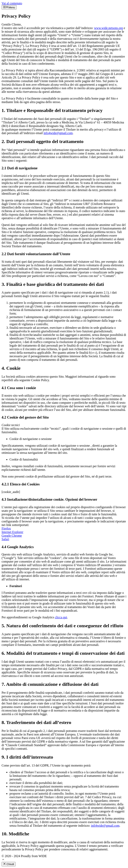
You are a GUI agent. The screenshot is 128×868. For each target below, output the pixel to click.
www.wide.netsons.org (108, 28)
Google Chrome (12, 536)
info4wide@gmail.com (58, 133)
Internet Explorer (12, 532)
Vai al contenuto (12, 3)
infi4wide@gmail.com (105, 826)
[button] (3, 860)
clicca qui (61, 617)
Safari (5, 539)
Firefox (6, 528)
